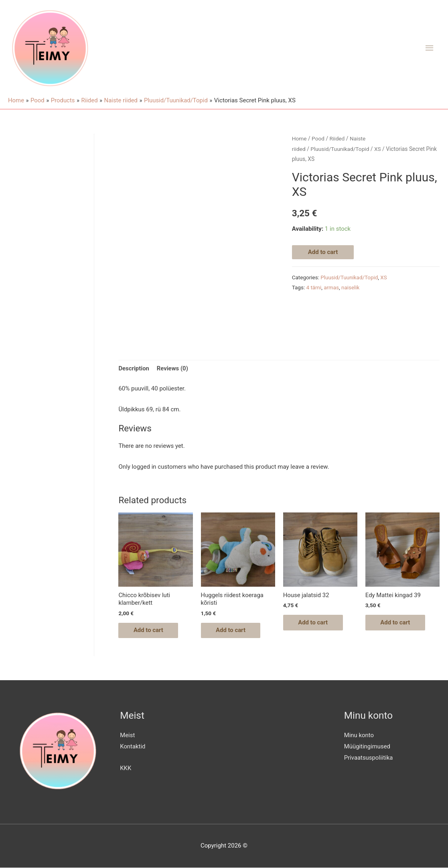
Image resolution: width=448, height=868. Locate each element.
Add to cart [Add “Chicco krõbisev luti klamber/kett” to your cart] (149, 630)
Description (134, 368)
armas (332, 287)
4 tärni (314, 287)
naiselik (351, 287)
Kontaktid (133, 747)
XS (378, 149)
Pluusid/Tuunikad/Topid (340, 149)
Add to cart (323, 252)
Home (299, 138)
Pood (318, 138)
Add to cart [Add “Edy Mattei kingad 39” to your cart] (396, 623)
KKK (126, 768)
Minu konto (359, 736)
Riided (337, 138)
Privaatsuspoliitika (369, 758)
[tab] (134, 369)
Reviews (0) (173, 368)
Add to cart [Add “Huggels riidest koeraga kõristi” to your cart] (232, 630)
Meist (127, 736)
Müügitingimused (367, 747)
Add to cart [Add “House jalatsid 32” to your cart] (314, 623)
